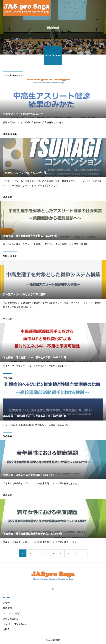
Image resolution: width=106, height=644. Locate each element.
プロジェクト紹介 (12, 613)
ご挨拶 (6, 603)
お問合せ (7, 629)
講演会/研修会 (10, 135)
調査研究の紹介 (11, 619)
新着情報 (7, 608)
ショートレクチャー (13, 76)
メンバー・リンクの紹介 (15, 624)
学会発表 (7, 198)
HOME (6, 598)
